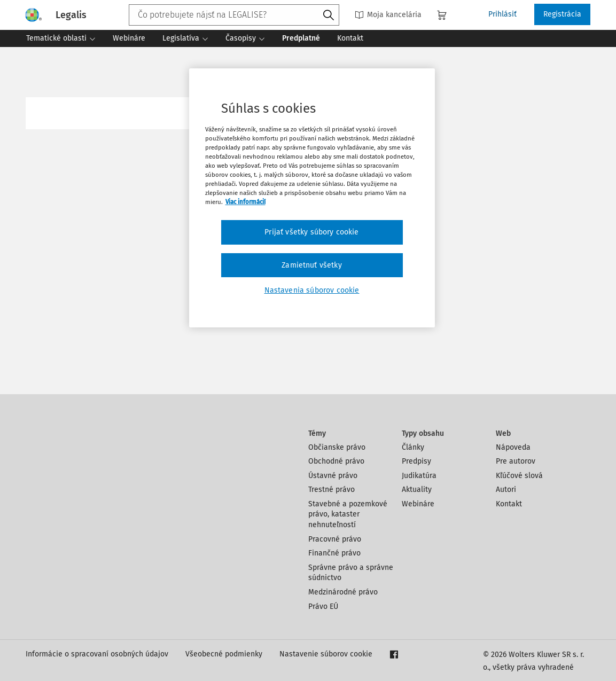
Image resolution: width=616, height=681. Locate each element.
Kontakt (509, 504)
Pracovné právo (335, 539)
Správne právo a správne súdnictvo (351, 573)
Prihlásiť (502, 14)
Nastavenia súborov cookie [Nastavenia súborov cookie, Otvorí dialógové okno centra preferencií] (312, 290)
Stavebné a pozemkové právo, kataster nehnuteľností (348, 514)
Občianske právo (337, 447)
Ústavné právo (333, 476)
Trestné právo (332, 490)
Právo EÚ (323, 606)
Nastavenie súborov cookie (326, 654)
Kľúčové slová (519, 476)
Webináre (418, 504)
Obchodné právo (336, 461)
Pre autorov (516, 461)
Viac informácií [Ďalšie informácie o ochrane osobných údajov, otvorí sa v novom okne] (245, 202)
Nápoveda (513, 447)
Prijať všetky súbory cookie (311, 232)
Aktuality (417, 490)
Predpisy (416, 461)
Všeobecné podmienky (224, 654)
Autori (506, 490)
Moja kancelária (388, 15)
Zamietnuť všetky (312, 265)
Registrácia (562, 14)
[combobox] (234, 15)
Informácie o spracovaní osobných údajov (97, 654)
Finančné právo (334, 553)
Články (413, 447)
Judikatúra (419, 476)
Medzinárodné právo (343, 592)
